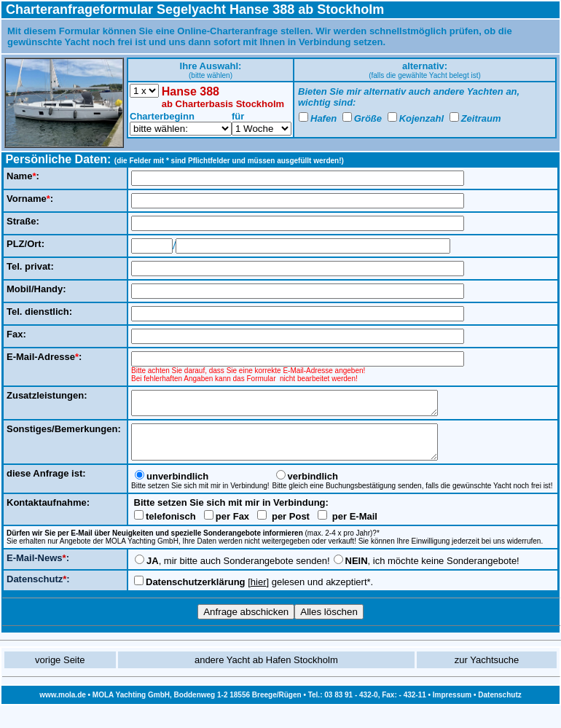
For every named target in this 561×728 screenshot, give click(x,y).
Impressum (452, 706)
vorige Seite (60, 671)
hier (259, 593)
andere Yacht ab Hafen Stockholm (266, 671)
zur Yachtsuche (487, 671)
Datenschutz (499, 706)
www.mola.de (63, 706)
